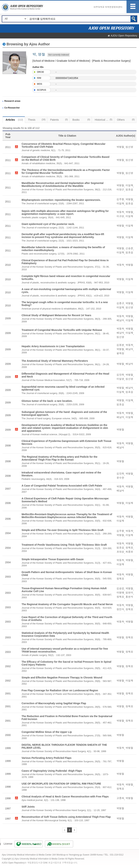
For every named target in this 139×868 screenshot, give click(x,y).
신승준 (129, 248)
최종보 (129, 552)
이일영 (120, 379)
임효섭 (129, 190)
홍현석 (129, 597)
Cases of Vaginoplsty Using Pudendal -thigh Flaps (52, 771)
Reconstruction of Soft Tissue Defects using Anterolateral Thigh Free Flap (66, 817)
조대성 (120, 552)
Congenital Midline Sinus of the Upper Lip (47, 732)
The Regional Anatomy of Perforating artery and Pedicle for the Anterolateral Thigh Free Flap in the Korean (59, 458)
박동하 (120, 212)
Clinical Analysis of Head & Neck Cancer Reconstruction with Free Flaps (65, 797)
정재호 (129, 548)
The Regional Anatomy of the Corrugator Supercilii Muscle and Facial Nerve (67, 604)
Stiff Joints (28, 807)
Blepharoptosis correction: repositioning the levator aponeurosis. (61, 200)
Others (126, 120)
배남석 (120, 320)
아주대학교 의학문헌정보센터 (108, 7)
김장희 (120, 375)
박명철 (120, 147)
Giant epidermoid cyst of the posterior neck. (48, 224)
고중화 (120, 798)
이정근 (120, 190)
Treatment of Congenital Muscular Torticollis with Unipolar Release (62, 330)
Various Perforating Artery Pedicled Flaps (47, 758)
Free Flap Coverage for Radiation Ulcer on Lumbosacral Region (60, 690)
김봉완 (120, 345)
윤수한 (120, 478)
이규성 (120, 216)
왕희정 (120, 353)
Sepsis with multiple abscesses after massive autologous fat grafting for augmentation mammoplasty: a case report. (65, 212)
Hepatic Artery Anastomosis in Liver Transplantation (53, 346)
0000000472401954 (67, 78)
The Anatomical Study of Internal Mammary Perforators (55, 361)
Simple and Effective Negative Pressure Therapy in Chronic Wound (62, 678)
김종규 (120, 303)
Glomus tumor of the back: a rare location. (47, 401)
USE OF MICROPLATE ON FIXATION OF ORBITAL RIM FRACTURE (61, 784)
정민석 (120, 609)
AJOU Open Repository (124, 36)
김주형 (120, 199)
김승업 (120, 588)
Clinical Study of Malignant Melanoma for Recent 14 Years (56, 315)
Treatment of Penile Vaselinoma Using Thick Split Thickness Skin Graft (64, 545)
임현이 (129, 593)
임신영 (129, 147)
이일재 (129, 185)
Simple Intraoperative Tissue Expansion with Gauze (53, 559)
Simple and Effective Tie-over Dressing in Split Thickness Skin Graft (63, 530)
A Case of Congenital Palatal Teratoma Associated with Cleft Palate (62, 486)
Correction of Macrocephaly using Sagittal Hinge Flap (54, 703)
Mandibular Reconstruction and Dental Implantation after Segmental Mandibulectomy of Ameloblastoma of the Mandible (63, 184)
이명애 (120, 593)
